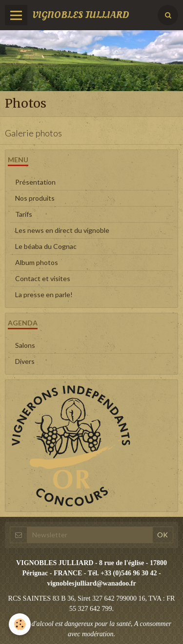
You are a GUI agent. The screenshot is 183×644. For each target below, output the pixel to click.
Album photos (37, 262)
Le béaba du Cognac (46, 246)
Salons (25, 345)
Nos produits (35, 198)
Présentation (35, 182)
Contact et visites (43, 278)
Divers (25, 361)
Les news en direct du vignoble (62, 230)
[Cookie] (20, 624)
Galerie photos (33, 133)
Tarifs (24, 214)
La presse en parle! (44, 294)
